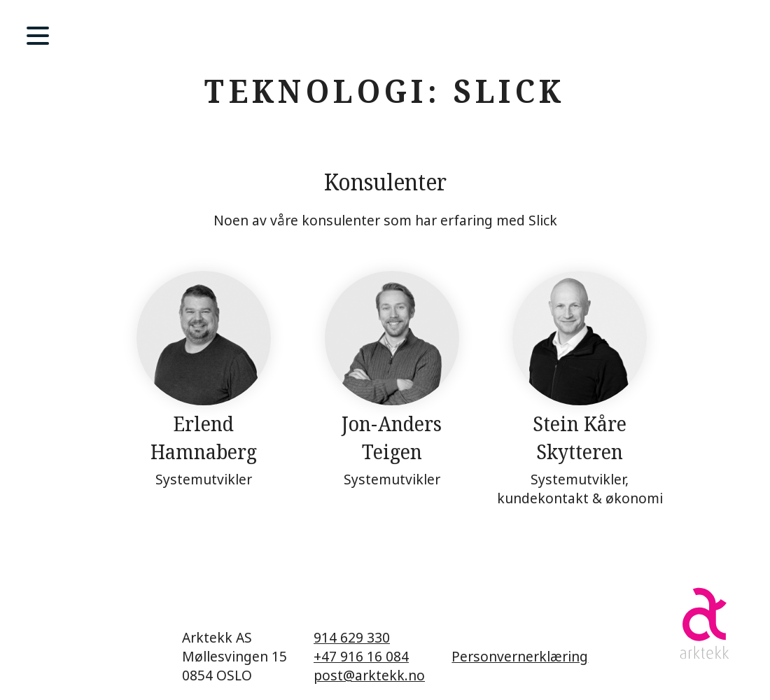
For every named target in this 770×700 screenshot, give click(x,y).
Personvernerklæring (520, 656)
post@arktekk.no (369, 675)
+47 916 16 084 (361, 656)
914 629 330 (352, 637)
